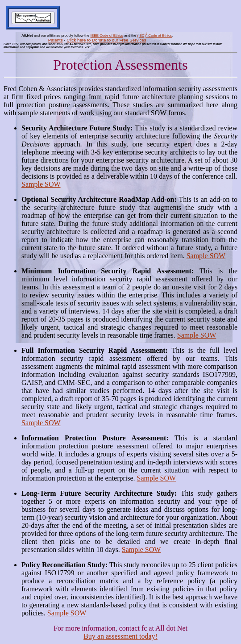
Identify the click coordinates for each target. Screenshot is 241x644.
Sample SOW (41, 184)
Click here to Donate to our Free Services (106, 40)
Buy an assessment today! (120, 636)
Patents (56, 40)
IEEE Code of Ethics (107, 36)
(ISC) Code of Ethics (154, 36)
